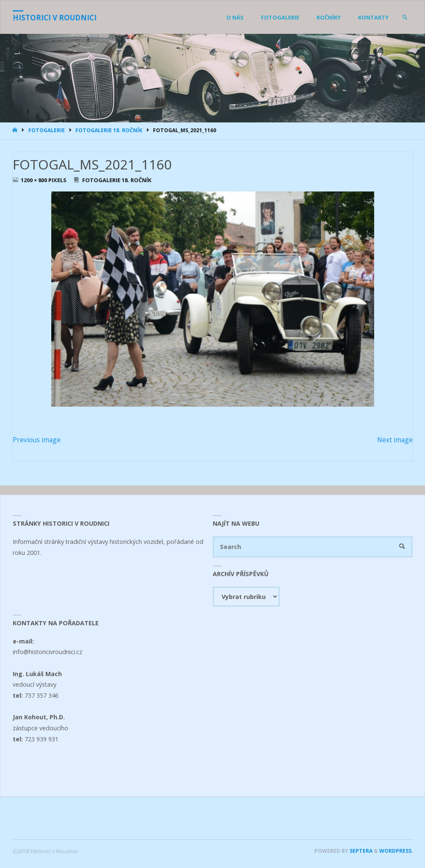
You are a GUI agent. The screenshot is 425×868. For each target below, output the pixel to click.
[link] (405, 17)
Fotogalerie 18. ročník (109, 130)
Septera (360, 851)
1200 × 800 (35, 180)
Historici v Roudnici (55, 18)
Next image (395, 440)
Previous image (37, 440)
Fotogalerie (47, 130)
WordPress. (396, 851)
